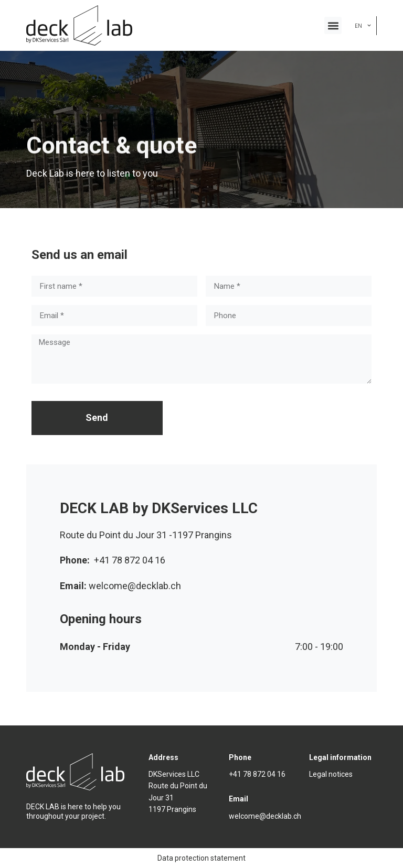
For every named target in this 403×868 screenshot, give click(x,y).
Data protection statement (201, 858)
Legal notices (331, 774)
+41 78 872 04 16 (257, 774)
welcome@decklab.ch (265, 816)
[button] (333, 25)
